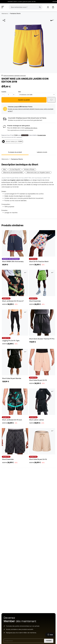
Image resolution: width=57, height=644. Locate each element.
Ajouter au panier (24, 100)
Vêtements (5, 14)
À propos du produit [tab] (15, 152)
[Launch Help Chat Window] (50, 635)
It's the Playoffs (15, 169)
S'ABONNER (49, 641)
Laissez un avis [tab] (42, 152)
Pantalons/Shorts (15, 14)
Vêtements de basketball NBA (13, 172)
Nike (4, 169)
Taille (19, 92)
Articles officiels (29, 169)
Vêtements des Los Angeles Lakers (38, 172)
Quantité (4, 92)
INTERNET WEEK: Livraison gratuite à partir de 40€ (28, 2)
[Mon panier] (53, 7)
